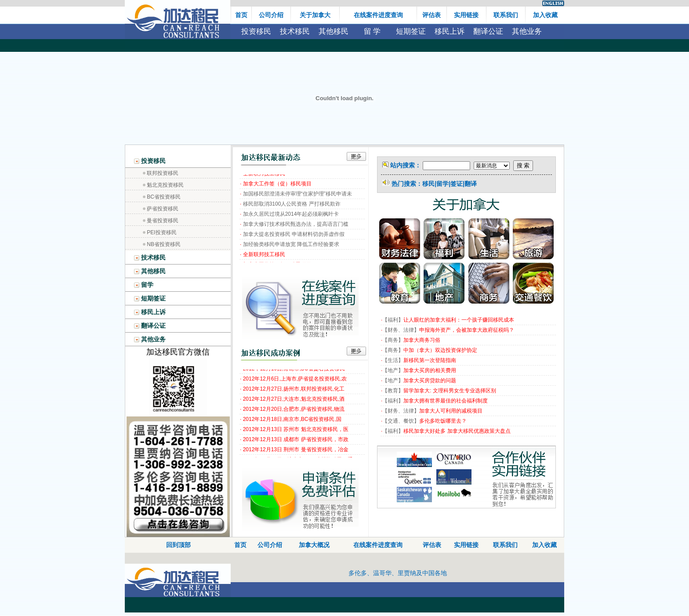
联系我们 (505, 545)
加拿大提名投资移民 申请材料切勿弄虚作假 (294, 236)
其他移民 (334, 31)
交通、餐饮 (401, 421)
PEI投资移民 (161, 232)
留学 (144, 285)
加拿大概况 (314, 545)
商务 (393, 340)
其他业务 (527, 31)
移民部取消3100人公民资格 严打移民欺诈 (292, 206)
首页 (240, 545)
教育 (393, 391)
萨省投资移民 (163, 209)
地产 (393, 370)
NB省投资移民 (164, 244)
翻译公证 (488, 31)
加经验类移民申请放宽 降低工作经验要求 (291, 246)
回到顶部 (178, 545)
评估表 (432, 545)
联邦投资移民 (163, 173)
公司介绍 (270, 545)
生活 (393, 360)
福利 (393, 320)
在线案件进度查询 (378, 545)
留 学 (372, 31)
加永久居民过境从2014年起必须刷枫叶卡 (291, 216)
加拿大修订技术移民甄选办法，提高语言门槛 (296, 226)
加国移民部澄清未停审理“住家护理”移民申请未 (297, 196)
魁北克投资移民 (165, 185)
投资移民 (256, 31)
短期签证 (411, 31)
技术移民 (295, 31)
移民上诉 (450, 31)
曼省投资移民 (163, 221)
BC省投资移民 (164, 197)
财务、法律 (401, 330)
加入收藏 (544, 545)
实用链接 (466, 545)
